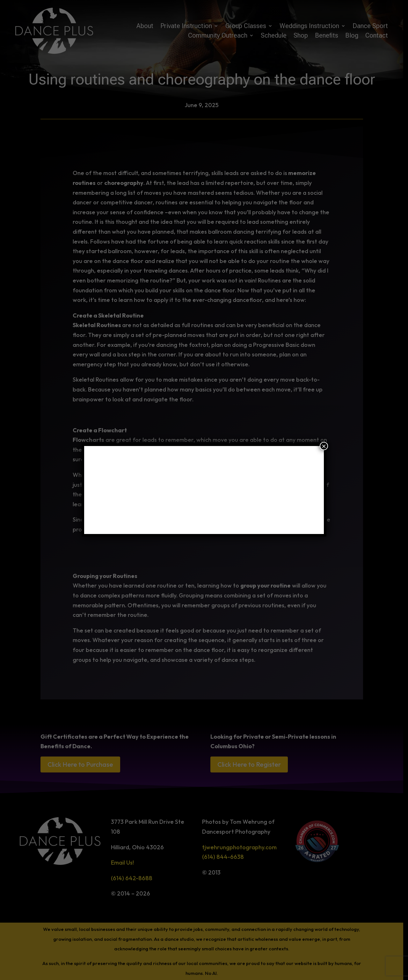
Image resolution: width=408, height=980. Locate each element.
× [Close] (324, 446)
